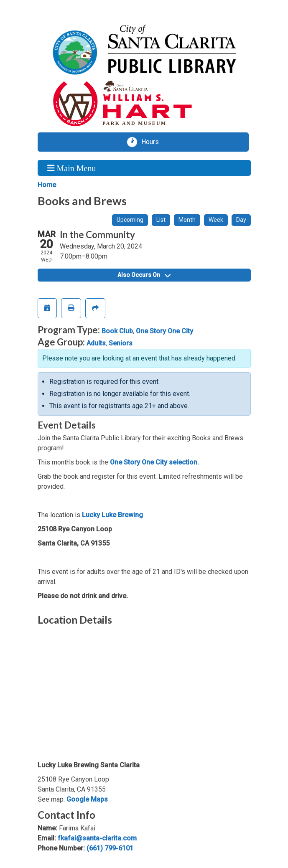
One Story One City (164, 331)
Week (216, 220)
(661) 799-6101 (110, 848)
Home (47, 185)
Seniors (121, 343)
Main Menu (71, 168)
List (161, 220)
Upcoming (130, 220)
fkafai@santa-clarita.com (97, 838)
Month (187, 220)
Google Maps (87, 799)
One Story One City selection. (154, 462)
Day (241, 220)
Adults (96, 343)
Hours (153, 142)
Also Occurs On (144, 275)
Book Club (117, 331)
